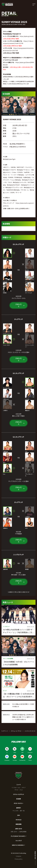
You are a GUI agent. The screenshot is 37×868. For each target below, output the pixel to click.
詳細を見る (19, 305)
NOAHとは (19, 820)
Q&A (19, 815)
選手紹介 (19, 808)
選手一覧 (22, 811)
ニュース (19, 785)
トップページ (5, 731)
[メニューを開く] (34, 4)
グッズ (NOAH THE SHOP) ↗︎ (18, 836)
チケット (16, 790)
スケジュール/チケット (19, 794)
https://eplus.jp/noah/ (27, 36)
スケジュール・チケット (16, 731)
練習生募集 (19, 824)
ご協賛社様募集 (22, 832)
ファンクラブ (19, 841)
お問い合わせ (18, 829)
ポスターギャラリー (19, 803)
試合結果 (19, 799)
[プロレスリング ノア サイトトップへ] (7, 4)
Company (18, 856)
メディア (23, 788)
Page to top (35, 855)
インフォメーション (16, 788)
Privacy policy (19, 859)
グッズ (21, 790)
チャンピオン (16, 811)
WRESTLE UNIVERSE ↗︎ (18, 845)
